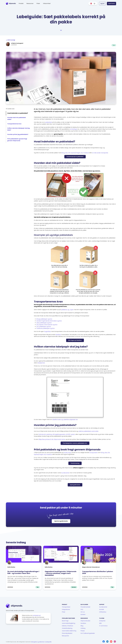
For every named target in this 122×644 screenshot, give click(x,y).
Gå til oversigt (11, 40)
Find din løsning (75, 463)
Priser (38, 3)
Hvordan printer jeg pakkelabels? (18, 134)
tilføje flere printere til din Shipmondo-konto (52, 439)
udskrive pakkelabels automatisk (88, 431)
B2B (100, 623)
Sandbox (83, 623)
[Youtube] (111, 642)
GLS (82, 153)
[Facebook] (104, 642)
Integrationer (66, 609)
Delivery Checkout (67, 626)
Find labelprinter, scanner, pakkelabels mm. (75, 443)
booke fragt (67, 453)
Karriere (83, 614)
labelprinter (41, 363)
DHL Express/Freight (74, 153)
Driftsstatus (103, 612)
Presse (83, 631)
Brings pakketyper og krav (44, 319)
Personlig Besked (67, 633)
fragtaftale (47, 331)
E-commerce (103, 626)
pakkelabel (49, 122)
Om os (83, 612)
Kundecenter (65, 473)
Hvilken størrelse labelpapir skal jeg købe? (19, 129)
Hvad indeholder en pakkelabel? (18, 113)
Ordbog (83, 628)
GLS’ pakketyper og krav (44, 326)
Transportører (66, 607)
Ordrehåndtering (67, 628)
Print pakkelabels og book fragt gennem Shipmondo (17, 140)
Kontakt (102, 609)
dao (66, 153)
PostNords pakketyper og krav (46, 328)
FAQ (82, 609)
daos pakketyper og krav (44, 323)
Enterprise (102, 621)
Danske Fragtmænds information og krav (49, 321)
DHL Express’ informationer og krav (47, 325)
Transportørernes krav (14, 124)
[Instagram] (115, 642)
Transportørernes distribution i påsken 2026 (98, 572)
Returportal (65, 636)
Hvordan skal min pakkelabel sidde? (17, 118)
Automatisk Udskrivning (69, 631)
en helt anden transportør (100, 153)
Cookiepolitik (48, 642)
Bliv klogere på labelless (75, 340)
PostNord (86, 153)
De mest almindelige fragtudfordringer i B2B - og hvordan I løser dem (23, 572)
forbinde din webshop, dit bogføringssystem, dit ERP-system (57, 434)
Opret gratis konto (75, 485)
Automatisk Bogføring (69, 623)
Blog (82, 626)
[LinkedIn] (107, 642)
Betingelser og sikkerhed (38, 642)
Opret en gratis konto (61, 521)
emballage (74, 129)
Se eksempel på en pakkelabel (75, 157)
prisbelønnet (37, 615)
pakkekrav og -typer (67, 310)
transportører (94, 453)
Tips (114, 45)
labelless (58, 335)
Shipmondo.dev (85, 621)
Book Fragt (65, 621)
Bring (63, 153)
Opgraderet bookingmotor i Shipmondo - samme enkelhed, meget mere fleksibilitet (61, 573)
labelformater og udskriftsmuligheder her (65, 420)
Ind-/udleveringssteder (88, 633)
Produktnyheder (85, 607)
